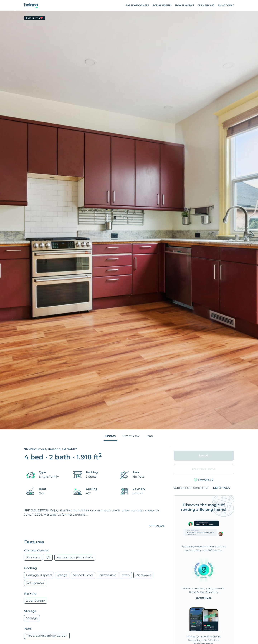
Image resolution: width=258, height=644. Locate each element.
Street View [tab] (131, 436)
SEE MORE (157, 526)
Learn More (204, 598)
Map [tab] (150, 436)
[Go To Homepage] (31, 5)
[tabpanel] (129, 220)
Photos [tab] (110, 436)
